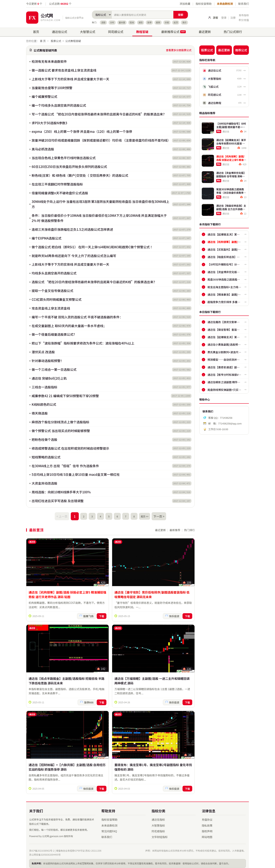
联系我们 (244, 4)
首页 (36, 32)
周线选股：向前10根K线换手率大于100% (61, 492)
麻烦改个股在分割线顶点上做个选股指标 (60, 422)
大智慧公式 (88, 32)
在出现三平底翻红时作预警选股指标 (57, 184)
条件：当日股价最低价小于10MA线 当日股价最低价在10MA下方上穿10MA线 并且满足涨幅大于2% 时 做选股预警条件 (99, 218)
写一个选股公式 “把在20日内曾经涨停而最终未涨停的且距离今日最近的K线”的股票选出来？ (99, 114)
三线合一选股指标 (44, 387)
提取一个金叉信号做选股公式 (52, 291)
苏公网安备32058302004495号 (45, 852)
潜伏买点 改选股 (43, 352)
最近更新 (205, 32)
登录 (224, 18)
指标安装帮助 (203, 4)
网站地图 (207, 834)
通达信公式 (60, 32)
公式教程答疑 (73, 41)
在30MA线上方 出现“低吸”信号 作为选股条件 (65, 466)
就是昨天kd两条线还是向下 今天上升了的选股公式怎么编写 (74, 256)
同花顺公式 (116, 32)
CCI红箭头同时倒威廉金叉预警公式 (57, 299)
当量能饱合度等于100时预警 (52, 88)
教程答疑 (142, 32)
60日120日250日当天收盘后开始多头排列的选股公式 (69, 167)
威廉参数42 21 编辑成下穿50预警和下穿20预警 (65, 396)
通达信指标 (158, 817)
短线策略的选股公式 (46, 457)
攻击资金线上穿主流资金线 (51, 308)
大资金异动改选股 (44, 483)
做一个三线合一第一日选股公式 (54, 369)
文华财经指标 (160, 834)
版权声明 (207, 828)
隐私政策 (207, 822)
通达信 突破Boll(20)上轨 (49, 378)
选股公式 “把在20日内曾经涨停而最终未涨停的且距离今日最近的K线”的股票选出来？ (94, 282)
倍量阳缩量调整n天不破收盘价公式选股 (60, 193)
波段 (141, 22)
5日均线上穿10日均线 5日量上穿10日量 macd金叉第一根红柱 (76, 474)
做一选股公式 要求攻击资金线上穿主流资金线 (64, 70)
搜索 (181, 15)
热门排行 (189, 529)
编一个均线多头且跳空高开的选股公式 (59, 105)
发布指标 (244, 15)
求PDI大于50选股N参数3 (49, 123)
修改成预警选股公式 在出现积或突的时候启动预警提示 (70, 448)
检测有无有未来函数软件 (49, 61)
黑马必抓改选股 (43, 149)
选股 (103, 22)
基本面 (122, 22)
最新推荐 (175, 529)
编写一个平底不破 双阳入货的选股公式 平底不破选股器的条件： (77, 317)
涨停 (149, 22)
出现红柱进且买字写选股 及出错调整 (58, 501)
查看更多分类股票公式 (179, 50)
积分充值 (244, 20)
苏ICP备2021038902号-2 (42, 847)
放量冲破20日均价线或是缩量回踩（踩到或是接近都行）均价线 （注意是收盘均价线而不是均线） (101, 140)
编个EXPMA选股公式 (47, 238)
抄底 (167, 22)
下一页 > (157, 516)
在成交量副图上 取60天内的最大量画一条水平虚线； (69, 326)
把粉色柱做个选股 (44, 440)
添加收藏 (185, 4)
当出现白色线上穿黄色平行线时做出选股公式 (64, 158)
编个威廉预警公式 (44, 97)
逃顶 (176, 22)
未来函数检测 (225, 4)
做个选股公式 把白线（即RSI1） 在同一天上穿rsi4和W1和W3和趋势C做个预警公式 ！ (93, 247)
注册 (233, 18)
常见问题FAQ (109, 828)
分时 (112, 22)
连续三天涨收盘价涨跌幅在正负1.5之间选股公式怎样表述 (72, 229)
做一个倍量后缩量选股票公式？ (54, 334)
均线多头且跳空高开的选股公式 (54, 273)
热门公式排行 (233, 32)
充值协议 (207, 817)
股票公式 (56, 41)
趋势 (158, 22)
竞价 (184, 22)
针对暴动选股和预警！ (48, 361)
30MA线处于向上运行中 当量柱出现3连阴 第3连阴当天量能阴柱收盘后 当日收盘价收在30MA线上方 (101, 204)
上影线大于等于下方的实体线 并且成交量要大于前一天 (70, 79)
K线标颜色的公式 (44, 404)
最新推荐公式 (173, 32)
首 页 (43, 41)
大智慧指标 (158, 822)
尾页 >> (144, 516)
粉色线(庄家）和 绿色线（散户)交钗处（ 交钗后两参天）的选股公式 (80, 175)
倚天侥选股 (40, 413)
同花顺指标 (158, 828)
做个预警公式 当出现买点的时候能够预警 (61, 431)
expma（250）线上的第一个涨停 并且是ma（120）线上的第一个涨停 (82, 131)
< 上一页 (64, 516)
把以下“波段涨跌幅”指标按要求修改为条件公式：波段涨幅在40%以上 (83, 343)
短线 (132, 22)
